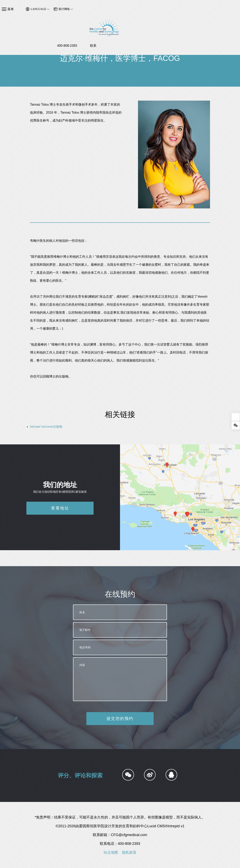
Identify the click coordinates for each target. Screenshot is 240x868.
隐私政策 (129, 853)
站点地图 (111, 853)
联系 (237, 15)
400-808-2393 (211, 15)
